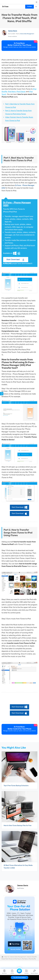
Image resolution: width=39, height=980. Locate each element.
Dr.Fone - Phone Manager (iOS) (17, 204)
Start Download (13, 260)
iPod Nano (12, 92)
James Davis (13, 31)
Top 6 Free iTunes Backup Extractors (16, 786)
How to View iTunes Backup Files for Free (18, 826)
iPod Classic (21, 92)
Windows (15, 253)
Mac (19, 253)
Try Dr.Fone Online (20, 978)
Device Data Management (27, 34)
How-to (7, 957)
